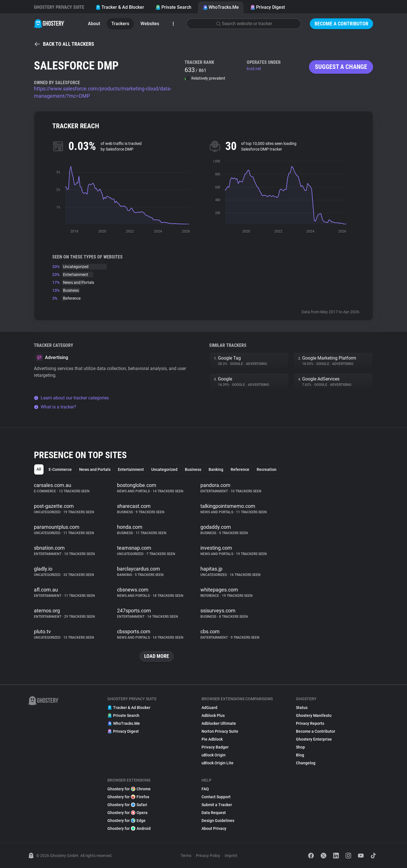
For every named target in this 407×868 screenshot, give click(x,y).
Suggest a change (341, 67)
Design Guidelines (218, 821)
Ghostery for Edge (126, 821)
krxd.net (254, 69)
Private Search (173, 7)
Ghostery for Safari (127, 805)
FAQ (205, 789)
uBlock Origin (214, 755)
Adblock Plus (213, 715)
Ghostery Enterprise (314, 739)
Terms (186, 856)
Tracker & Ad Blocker (120, 7)
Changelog (306, 763)
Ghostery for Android (129, 828)
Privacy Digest (268, 7)
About (94, 24)
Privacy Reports (310, 723)
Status (302, 708)
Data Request (214, 813)
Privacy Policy (208, 856)
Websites (150, 24)
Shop (300, 747)
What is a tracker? (55, 407)
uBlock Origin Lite (217, 763)
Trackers (120, 24)
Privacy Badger (215, 747)
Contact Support (216, 797)
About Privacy (214, 828)
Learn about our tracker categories (71, 398)
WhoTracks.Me (221, 7)
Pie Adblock (212, 739)
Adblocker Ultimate (219, 723)
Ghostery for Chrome (129, 789)
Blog (300, 755)
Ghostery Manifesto (314, 715)
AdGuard (209, 708)
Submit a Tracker (217, 805)
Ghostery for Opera (127, 813)
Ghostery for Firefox (128, 797)
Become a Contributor (341, 24)
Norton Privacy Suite (220, 731)
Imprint (231, 856)
